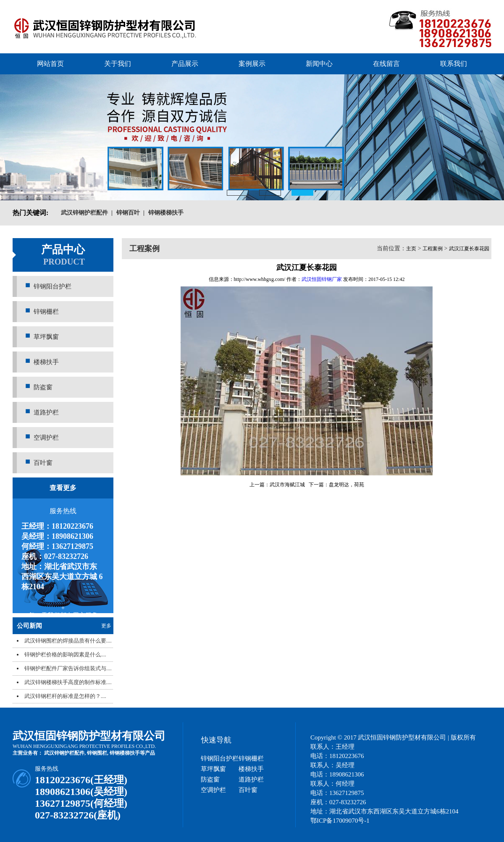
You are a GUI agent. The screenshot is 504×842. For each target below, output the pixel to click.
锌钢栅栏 (46, 312)
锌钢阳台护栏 (52, 286)
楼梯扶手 (46, 362)
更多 (106, 626)
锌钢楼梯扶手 (125, 753)
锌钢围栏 (97, 753)
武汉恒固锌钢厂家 (322, 279)
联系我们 (454, 64)
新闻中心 (319, 64)
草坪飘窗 (46, 337)
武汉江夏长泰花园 (469, 249)
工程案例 (433, 249)
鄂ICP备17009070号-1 (340, 821)
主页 (411, 249)
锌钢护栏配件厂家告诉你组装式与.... (68, 668)
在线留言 (386, 64)
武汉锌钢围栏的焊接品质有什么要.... (68, 641)
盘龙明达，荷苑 (346, 485)
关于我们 (118, 64)
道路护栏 (46, 412)
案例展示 (252, 64)
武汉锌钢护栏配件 (64, 753)
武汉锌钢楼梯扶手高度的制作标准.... (68, 682)
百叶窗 (43, 463)
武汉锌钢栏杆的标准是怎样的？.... (65, 696)
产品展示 (185, 64)
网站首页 (50, 64)
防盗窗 (43, 387)
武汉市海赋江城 (287, 485)
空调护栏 (46, 438)
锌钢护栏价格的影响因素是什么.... (65, 654)
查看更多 (63, 488)
